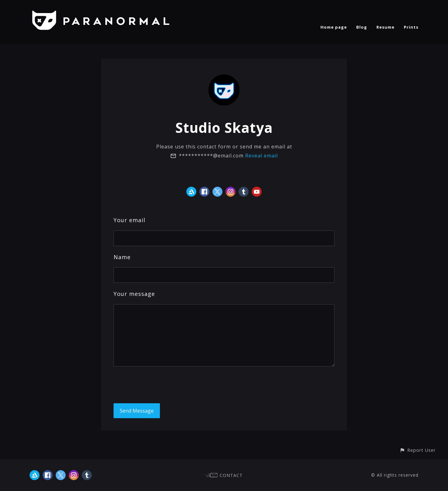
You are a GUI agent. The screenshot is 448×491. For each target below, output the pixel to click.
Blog (362, 27)
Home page (334, 27)
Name (122, 257)
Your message (134, 294)
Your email (129, 220)
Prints (411, 27)
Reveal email (261, 156)
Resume (385, 27)
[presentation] (161, 385)
